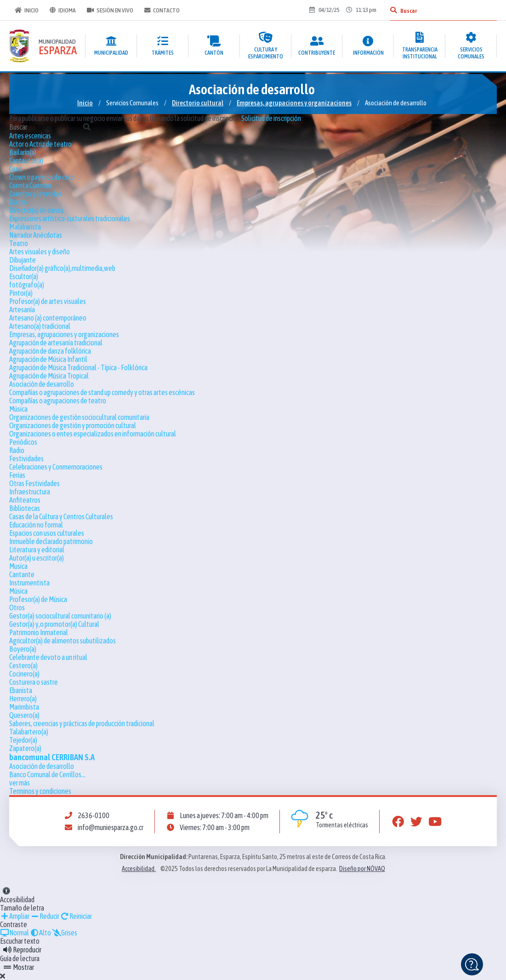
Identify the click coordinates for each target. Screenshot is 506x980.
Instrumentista (29, 583)
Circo (16, 169)
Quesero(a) (24, 715)
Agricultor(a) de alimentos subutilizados (63, 641)
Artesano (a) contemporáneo (48, 318)
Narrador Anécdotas (36, 235)
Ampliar (15, 916)
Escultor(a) (24, 276)
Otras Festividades (34, 483)
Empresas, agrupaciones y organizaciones (294, 103)
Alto (40, 933)
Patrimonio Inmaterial (39, 632)
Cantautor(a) (26, 160)
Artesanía (22, 309)
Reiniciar (76, 916)
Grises (65, 933)
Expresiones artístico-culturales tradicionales (70, 218)
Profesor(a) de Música (38, 599)
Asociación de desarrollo (42, 384)
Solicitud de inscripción (271, 118)
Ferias (17, 475)
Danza (18, 202)
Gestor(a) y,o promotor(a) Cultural (54, 624)
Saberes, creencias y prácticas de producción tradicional (82, 723)
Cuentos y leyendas (35, 194)
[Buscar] (393, 10)
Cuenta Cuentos (31, 185)
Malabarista (25, 227)
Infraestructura (30, 492)
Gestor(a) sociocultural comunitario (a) (60, 616)
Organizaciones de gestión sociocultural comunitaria (79, 417)
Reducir (45, 916)
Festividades (26, 458)
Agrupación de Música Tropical (49, 376)
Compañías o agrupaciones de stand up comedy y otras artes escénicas (102, 392)
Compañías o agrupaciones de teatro (58, 401)
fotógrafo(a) (27, 285)
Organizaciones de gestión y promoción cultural (73, 425)
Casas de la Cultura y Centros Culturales (61, 516)
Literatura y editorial (37, 550)
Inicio (27, 10)
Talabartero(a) (29, 732)
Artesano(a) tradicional (40, 326)
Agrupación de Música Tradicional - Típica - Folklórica (78, 367)
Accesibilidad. (139, 869)
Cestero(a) (23, 665)
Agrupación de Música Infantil (48, 359)
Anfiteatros (25, 500)
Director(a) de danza (36, 210)
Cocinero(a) (24, 674)
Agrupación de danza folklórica (50, 351)
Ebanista (21, 690)
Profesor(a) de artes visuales (48, 301)
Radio (17, 450)
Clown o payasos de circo (42, 177)
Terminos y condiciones (40, 791)
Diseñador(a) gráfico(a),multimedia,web (62, 268)
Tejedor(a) (23, 740)
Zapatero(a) (25, 748)
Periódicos (23, 442)
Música (18, 409)
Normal (14, 933)
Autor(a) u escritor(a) (37, 558)
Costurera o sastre (34, 682)
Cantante (22, 574)
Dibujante (23, 260)
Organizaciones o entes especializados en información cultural (93, 434)
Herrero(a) (23, 699)
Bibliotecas (25, 508)
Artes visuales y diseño (40, 252)
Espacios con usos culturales (47, 533)
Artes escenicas (30, 136)
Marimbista (24, 707)
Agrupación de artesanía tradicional (56, 343)
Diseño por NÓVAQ (362, 869)
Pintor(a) (21, 293)
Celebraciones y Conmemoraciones (56, 467)
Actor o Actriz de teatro (40, 144)
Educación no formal (36, 525)
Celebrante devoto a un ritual (48, 657)
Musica (18, 566)
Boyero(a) (23, 649)
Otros (17, 607)
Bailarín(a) (23, 152)
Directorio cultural (198, 103)
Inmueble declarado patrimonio (51, 541)
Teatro (19, 243)
